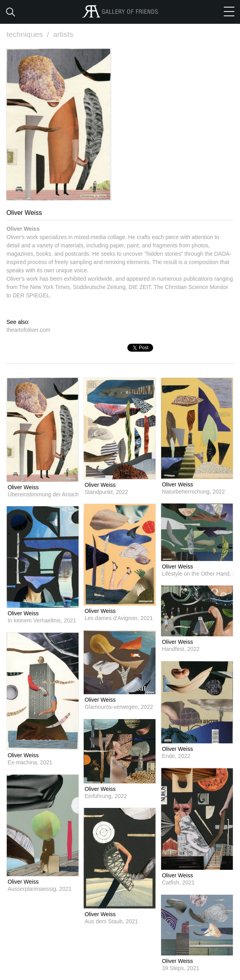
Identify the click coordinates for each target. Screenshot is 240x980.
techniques (29, 34)
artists (63, 34)
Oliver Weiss (23, 487)
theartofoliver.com (28, 330)
